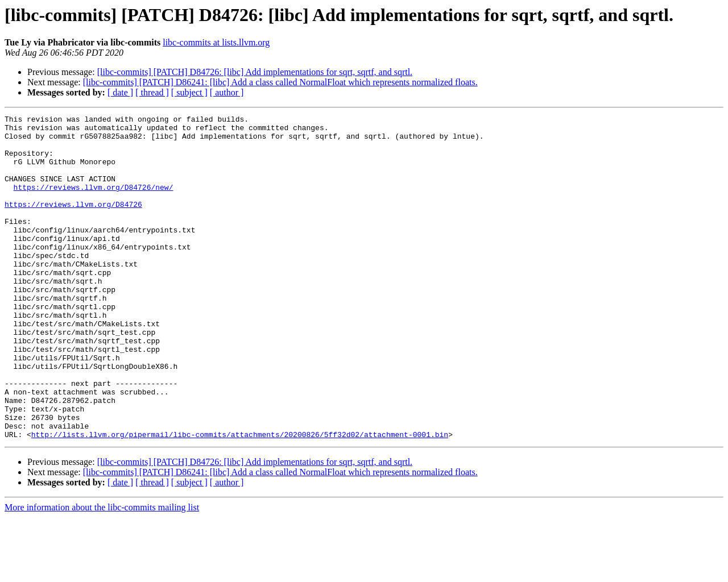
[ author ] (227, 92)
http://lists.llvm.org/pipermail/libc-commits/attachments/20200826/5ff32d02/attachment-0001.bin (240, 499)
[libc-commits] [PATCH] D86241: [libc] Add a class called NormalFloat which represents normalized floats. (280, 82)
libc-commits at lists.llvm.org (216, 42)
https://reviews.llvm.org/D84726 (73, 223)
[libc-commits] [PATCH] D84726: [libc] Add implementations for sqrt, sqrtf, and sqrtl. (255, 72)
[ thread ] (152, 92)
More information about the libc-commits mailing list (102, 572)
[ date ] (120, 92)
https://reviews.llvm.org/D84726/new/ (94, 202)
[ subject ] (189, 92)
